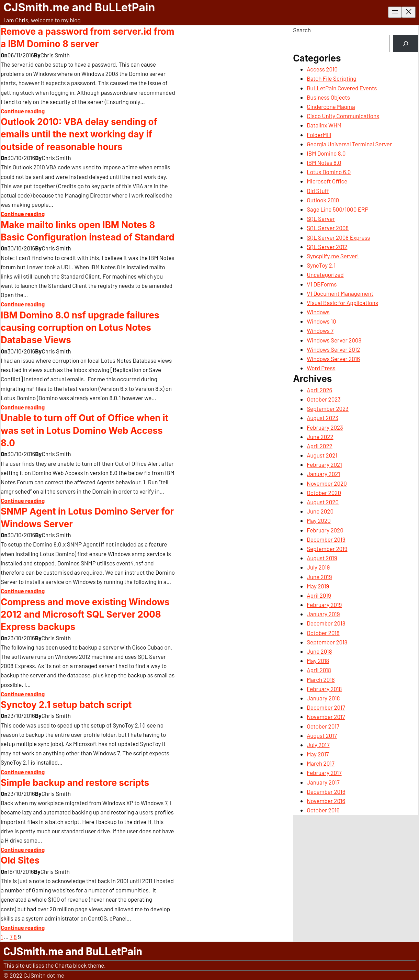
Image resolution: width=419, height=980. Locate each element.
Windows (318, 312)
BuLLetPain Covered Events (342, 88)
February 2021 (324, 464)
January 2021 (323, 474)
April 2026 (319, 390)
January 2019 (323, 614)
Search (302, 30)
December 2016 (326, 791)
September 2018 (327, 642)
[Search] (406, 43)
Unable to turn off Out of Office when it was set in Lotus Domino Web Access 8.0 (84, 430)
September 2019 (327, 549)
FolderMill (319, 135)
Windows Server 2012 (333, 349)
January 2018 (323, 698)
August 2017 (322, 735)
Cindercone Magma (331, 106)
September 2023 (328, 408)
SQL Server (321, 218)
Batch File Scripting (331, 78)
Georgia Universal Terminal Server (349, 144)
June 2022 (320, 437)
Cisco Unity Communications (343, 116)
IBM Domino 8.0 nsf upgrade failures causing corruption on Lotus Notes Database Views (80, 328)
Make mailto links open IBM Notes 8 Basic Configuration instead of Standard (88, 231)
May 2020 (319, 520)
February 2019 (324, 605)
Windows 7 (320, 330)
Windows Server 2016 (333, 359)
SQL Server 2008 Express (338, 237)
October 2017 (323, 726)
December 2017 (326, 707)
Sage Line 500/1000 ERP (337, 209)
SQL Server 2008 (328, 228)
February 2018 (324, 689)
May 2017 (318, 754)
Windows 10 (321, 321)
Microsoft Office (327, 181)
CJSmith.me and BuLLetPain (79, 7)
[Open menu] (395, 12)
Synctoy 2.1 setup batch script (66, 705)
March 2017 (321, 763)
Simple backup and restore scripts (75, 783)
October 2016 (323, 810)
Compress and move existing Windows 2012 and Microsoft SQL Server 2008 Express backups (85, 615)
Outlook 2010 (323, 200)
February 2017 (324, 773)
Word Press (321, 368)
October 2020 (324, 493)
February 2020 (325, 530)
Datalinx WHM (324, 125)
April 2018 (319, 670)
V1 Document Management (340, 293)
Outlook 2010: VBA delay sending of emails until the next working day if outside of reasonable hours (79, 134)
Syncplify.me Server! (333, 256)
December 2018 (326, 623)
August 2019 (322, 558)
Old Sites (20, 860)
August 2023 (322, 418)
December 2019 (326, 539)
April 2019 (319, 595)
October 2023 (324, 399)
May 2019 (318, 586)
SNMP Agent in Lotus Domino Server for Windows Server (87, 517)
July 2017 (318, 745)
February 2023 (325, 427)
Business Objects (328, 97)
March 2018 (321, 679)
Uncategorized (325, 274)
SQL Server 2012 (327, 247)
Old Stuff (318, 191)
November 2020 (327, 483)
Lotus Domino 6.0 (329, 172)
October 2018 (323, 633)
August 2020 (323, 502)
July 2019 (318, 567)
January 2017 (323, 782)
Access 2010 (322, 69)
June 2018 (319, 651)
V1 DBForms (322, 284)
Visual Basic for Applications (342, 303)
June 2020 (320, 511)
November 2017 (326, 717)
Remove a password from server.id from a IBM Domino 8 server (88, 38)
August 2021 (322, 455)
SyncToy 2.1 (321, 265)
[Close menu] (409, 12)
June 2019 (319, 577)
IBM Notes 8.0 (324, 162)
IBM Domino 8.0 (326, 153)
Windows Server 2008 (334, 340)
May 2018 (318, 661)
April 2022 (319, 446)
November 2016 (326, 801)
